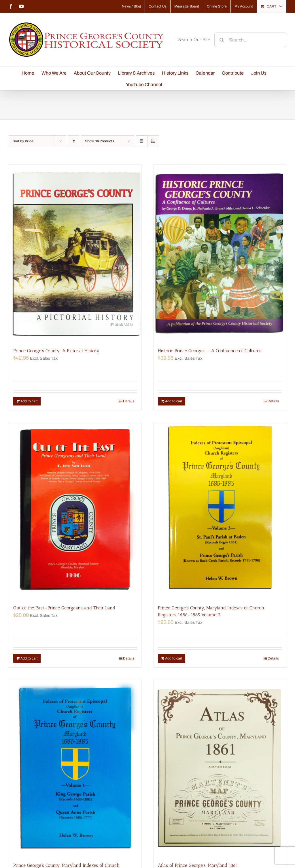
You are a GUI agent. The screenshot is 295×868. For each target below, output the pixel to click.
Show (100, 141)
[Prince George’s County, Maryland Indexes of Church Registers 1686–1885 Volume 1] (75, 768)
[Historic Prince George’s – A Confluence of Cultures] (220, 253)
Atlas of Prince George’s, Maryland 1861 (198, 865)
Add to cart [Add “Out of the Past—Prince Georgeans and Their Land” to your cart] (29, 658)
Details (129, 401)
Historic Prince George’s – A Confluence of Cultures (210, 351)
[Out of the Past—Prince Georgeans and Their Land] (75, 511)
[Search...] (250, 40)
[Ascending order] (74, 141)
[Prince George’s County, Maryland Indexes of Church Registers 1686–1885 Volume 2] (220, 511)
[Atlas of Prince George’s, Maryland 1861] (220, 768)
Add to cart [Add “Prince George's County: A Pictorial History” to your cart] (29, 401)
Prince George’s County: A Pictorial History (56, 351)
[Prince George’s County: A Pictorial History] (75, 253)
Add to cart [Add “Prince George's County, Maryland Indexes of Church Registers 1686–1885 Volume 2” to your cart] (174, 658)
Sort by (23, 141)
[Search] (222, 40)
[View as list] (153, 141)
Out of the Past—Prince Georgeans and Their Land (64, 608)
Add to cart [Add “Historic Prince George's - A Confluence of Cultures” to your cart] (174, 401)
